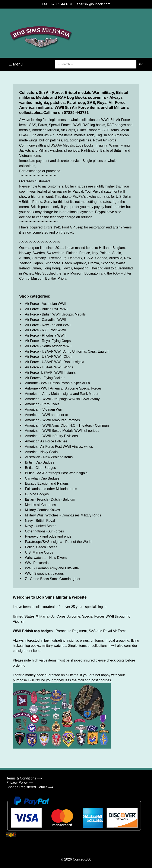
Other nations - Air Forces (44, 531)
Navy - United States (41, 526)
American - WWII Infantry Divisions (51, 436)
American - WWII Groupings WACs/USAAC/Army (62, 399)
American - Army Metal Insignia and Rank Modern (63, 394)
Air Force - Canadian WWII (45, 320)
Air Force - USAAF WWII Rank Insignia (55, 362)
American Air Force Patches (46, 441)
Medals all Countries (40, 505)
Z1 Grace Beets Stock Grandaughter (53, 579)
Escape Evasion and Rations (47, 483)
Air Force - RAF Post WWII (45, 330)
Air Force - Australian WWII (46, 304)
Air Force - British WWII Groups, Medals (55, 314)
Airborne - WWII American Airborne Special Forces (63, 388)
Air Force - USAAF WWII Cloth (48, 357)
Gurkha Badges (37, 494)
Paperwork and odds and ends (48, 536)
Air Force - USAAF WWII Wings (49, 367)
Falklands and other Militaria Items (51, 489)
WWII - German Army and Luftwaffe (52, 568)
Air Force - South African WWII (48, 346)
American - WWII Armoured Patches (52, 420)
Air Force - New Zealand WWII (48, 325)
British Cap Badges (40, 462)
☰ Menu (16, 64)
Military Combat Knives (42, 510)
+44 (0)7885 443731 (57, 4)
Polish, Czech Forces (41, 547)
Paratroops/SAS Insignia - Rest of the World (58, 542)
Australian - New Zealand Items (49, 457)
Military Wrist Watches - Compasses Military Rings (63, 515)
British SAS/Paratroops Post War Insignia (56, 473)
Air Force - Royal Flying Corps (48, 341)
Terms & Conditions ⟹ (24, 778)
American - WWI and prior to (47, 415)
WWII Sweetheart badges (44, 574)
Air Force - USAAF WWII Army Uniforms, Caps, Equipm (67, 351)
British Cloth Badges (40, 468)
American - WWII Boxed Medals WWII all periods (62, 431)
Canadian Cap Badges (42, 478)
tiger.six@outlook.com (94, 4)
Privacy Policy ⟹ (20, 783)
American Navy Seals (41, 452)
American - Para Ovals (42, 404)
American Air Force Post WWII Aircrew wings (59, 447)
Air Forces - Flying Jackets (45, 378)
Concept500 (82, 859)
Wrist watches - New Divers (46, 558)
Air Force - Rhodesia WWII (45, 335)
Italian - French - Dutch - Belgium (50, 499)
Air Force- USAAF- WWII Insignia (50, 373)
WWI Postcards (37, 563)
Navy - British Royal (40, 521)
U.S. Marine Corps (39, 552)
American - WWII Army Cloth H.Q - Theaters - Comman (67, 425)
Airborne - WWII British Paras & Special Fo (57, 383)
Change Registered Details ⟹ (30, 787)
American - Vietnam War (43, 409)
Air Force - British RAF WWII (47, 309)
